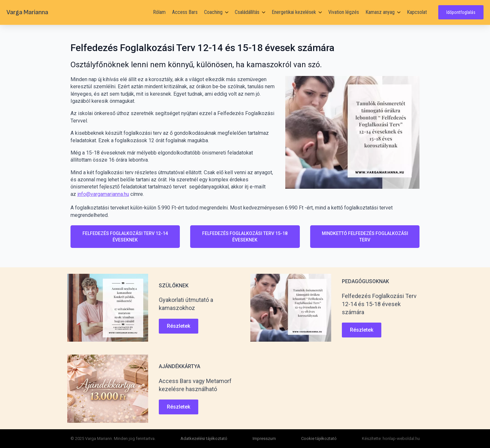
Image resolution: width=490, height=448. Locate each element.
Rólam (159, 12)
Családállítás (247, 12)
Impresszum (264, 438)
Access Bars (185, 12)
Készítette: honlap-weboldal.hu (391, 438)
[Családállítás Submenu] (262, 12)
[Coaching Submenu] (225, 12)
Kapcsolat (417, 12)
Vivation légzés (344, 12)
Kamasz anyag (380, 12)
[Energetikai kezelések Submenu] (319, 12)
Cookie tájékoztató (319, 438)
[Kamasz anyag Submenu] (397, 12)
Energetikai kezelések (294, 12)
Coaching (213, 12)
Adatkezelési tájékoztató (204, 438)
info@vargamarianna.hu (103, 194)
